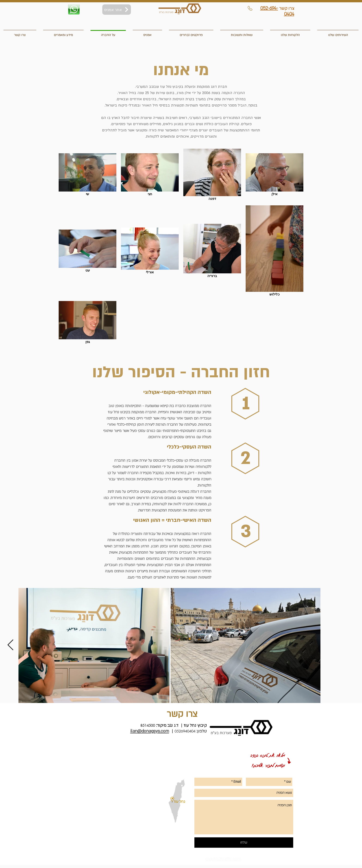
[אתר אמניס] (117, 10)
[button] (20, 33)
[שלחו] (244, 843)
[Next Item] (10, 645)
